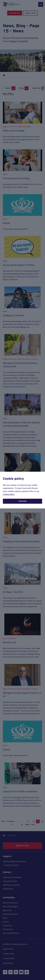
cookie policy (9, 494)
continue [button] (22, 501)
